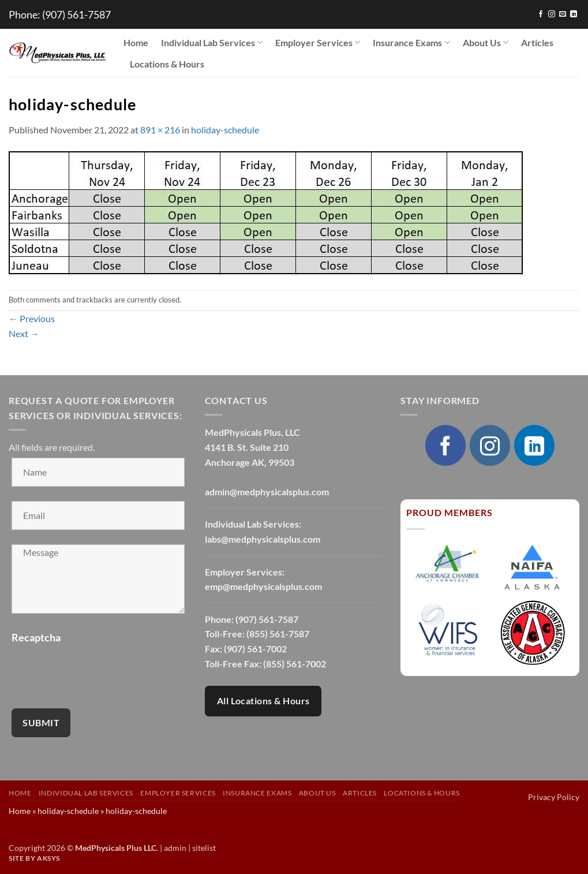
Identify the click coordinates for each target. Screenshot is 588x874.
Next (24, 333)
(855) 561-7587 (278, 634)
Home (136, 42)
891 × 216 (160, 130)
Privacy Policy (554, 797)
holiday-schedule (225, 130)
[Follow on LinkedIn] (574, 14)
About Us (486, 43)
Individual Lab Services (212, 43)
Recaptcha (36, 637)
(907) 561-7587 (76, 14)
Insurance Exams (411, 43)
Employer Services (318, 43)
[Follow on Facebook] (541, 14)
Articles (537, 42)
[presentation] (99, 671)
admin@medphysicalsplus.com (267, 492)
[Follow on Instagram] (552, 14)
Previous (32, 318)
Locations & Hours (167, 64)
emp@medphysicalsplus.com (263, 586)
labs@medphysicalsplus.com (263, 539)
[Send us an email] (563, 14)
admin (175, 848)
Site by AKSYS (34, 858)
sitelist (204, 848)
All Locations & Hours (263, 701)
